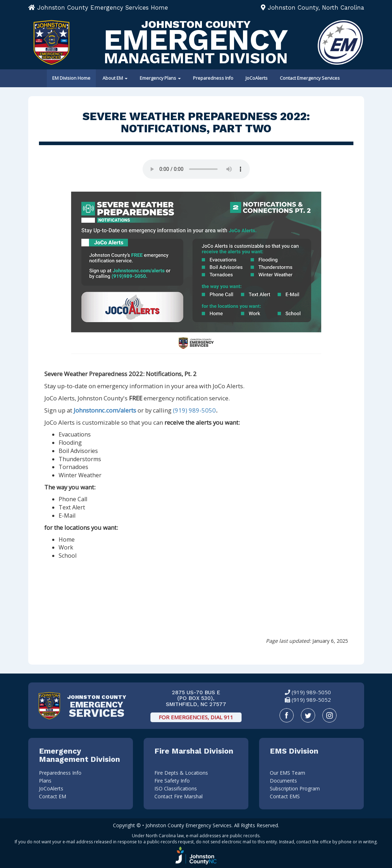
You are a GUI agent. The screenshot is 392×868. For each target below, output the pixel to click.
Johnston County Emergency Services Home (98, 8)
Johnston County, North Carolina (312, 8)
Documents (283, 781)
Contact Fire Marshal (178, 796)
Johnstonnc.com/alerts (105, 410)
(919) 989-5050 (194, 410)
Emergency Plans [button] (160, 78)
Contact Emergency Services (310, 78)
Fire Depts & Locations (181, 773)
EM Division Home (71, 78)
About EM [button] (115, 78)
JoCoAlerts (257, 78)
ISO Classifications (176, 788)
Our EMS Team (287, 773)
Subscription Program (295, 788)
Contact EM (53, 796)
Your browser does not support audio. (196, 169)
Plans (45, 781)
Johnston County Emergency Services (188, 825)
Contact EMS (285, 796)
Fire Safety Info (172, 781)
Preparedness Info (213, 78)
